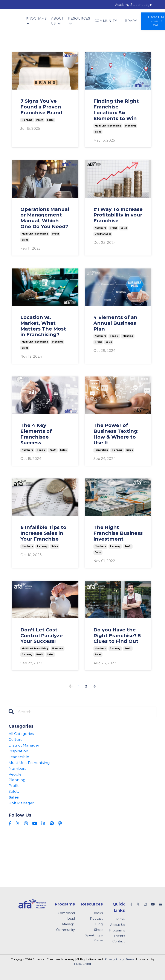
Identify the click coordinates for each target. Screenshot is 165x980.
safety (15, 796)
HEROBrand (82, 969)
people (114, 336)
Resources (79, 21)
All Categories (22, 734)
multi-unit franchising (108, 126)
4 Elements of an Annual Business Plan (115, 323)
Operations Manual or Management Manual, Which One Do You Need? (45, 218)
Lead (71, 924)
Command (66, 918)
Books (98, 918)
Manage (68, 930)
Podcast (96, 924)
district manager (25, 746)
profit (40, 120)
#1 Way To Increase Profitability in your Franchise (118, 215)
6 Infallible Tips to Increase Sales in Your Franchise (43, 533)
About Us (57, 21)
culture (16, 740)
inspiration (101, 450)
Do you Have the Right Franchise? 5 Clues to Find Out (117, 636)
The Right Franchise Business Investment (118, 533)
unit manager (103, 234)
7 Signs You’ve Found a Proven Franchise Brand (41, 107)
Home (120, 925)
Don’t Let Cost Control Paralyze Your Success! (42, 636)
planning (27, 120)
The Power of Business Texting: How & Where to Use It (116, 434)
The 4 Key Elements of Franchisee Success (36, 434)
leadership (19, 759)
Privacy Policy (114, 965)
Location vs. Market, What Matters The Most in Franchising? (43, 326)
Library (129, 21)
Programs (36, 21)
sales (50, 120)
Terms (130, 965)
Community (106, 21)
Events (119, 941)
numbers (100, 228)
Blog (99, 930)
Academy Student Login (134, 5)
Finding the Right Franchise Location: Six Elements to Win (116, 110)
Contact (119, 947)
